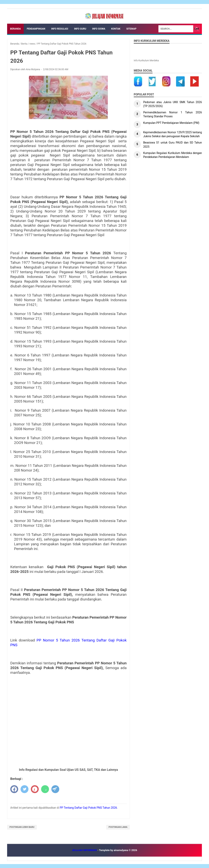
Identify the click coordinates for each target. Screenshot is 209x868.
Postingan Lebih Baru (22, 827)
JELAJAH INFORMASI (85, 850)
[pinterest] (35, 789)
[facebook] (14, 789)
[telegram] (55, 789)
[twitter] (24, 789)
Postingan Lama (118, 827)
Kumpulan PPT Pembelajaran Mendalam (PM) (171, 123)
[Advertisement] (68, 712)
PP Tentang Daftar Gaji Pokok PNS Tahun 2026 (88, 808)
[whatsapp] (45, 789)
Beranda (15, 29)
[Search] (176, 29)
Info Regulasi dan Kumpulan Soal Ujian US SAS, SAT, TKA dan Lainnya (68, 770)
